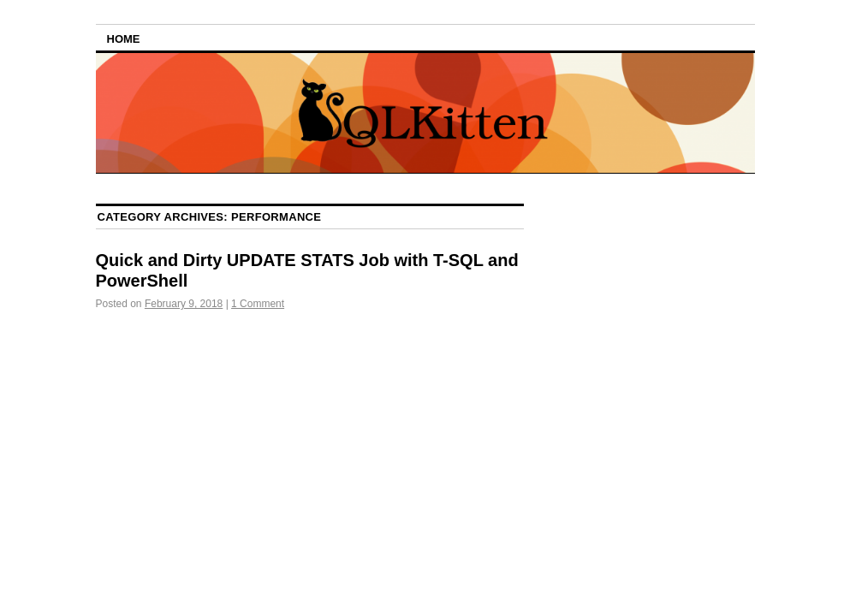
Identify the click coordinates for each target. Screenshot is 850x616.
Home (124, 39)
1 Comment (258, 304)
